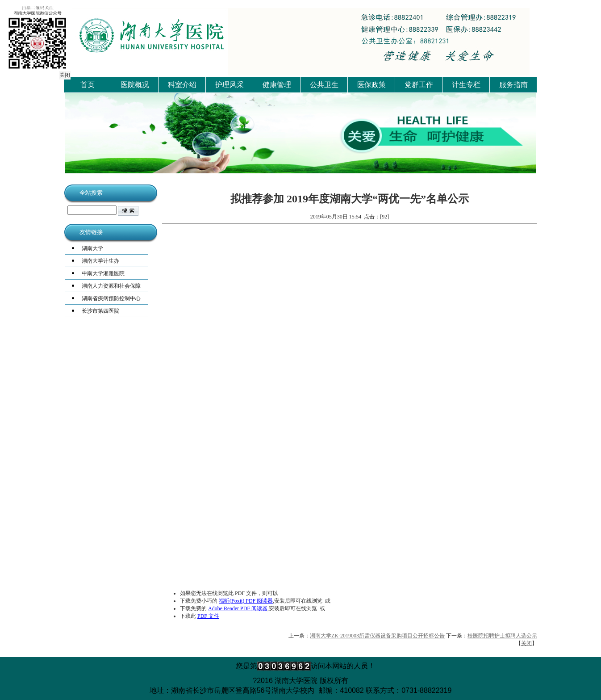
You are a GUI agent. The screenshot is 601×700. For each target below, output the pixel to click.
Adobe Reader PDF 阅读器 (238, 608)
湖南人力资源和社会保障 (111, 286)
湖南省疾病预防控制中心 (111, 298)
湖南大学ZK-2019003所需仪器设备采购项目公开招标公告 (377, 636)
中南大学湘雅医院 (103, 273)
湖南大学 (92, 248)
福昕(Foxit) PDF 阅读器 (246, 601)
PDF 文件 (208, 616)
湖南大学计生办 (100, 261)
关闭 (64, 75)
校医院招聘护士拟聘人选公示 (502, 636)
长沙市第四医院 (100, 311)
